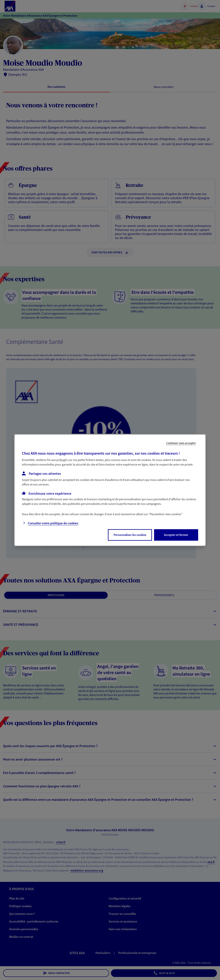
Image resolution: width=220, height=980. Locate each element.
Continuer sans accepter (181, 443)
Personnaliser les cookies (130, 535)
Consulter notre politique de (53, 523)
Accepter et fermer (176, 535)
